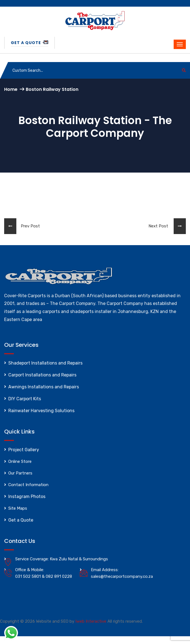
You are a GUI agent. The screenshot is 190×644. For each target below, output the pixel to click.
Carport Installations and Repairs (42, 375)
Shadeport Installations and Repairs (45, 363)
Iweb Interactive (91, 621)
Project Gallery (24, 450)
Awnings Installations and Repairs (44, 387)
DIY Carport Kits (25, 399)
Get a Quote (29, 43)
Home (11, 89)
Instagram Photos (27, 497)
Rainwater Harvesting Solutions (41, 411)
